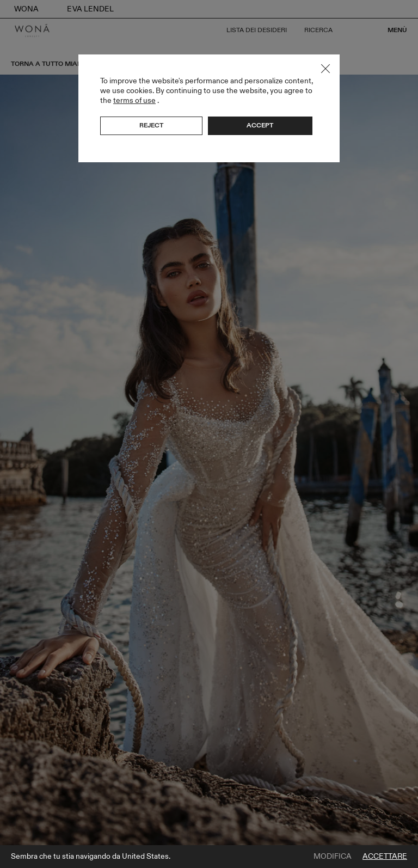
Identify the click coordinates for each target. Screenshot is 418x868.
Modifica (333, 857)
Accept (260, 125)
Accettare (385, 857)
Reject (151, 125)
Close (325, 69)
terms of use (134, 100)
